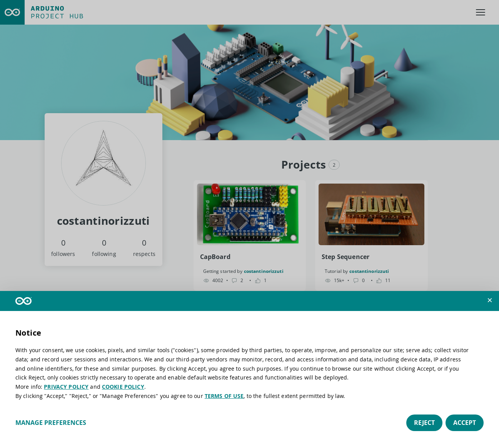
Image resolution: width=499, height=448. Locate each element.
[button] (490, 300)
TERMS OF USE (224, 396)
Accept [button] (465, 423)
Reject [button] (424, 423)
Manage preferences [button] (51, 423)
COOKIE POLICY (123, 387)
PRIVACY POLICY (66, 387)
